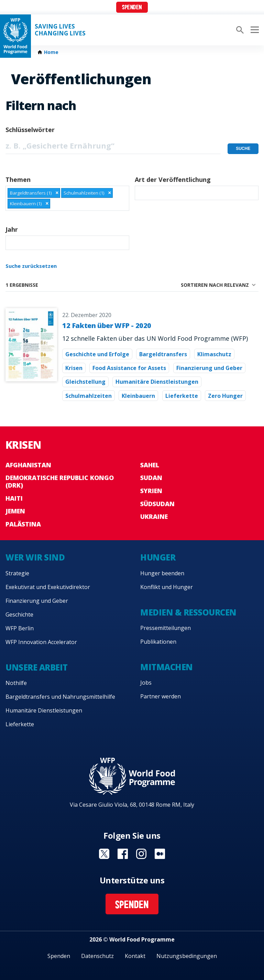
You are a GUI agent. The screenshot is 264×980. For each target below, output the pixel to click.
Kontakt (135, 956)
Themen (18, 179)
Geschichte (19, 614)
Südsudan (157, 504)
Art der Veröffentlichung (173, 179)
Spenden (132, 8)
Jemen (15, 511)
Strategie (17, 573)
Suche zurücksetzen (31, 266)
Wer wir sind (35, 557)
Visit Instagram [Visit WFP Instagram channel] (141, 854)
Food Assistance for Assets (129, 368)
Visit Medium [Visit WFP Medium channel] (160, 854)
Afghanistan (28, 465)
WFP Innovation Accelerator (41, 642)
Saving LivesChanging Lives (60, 30)
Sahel (150, 465)
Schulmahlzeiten (89, 396)
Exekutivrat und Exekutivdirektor (48, 587)
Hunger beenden (162, 573)
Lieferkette (182, 396)
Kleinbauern (138, 396)
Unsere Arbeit (37, 667)
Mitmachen (167, 667)
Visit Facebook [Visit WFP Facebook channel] (123, 854)
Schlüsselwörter (30, 130)
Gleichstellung (85, 382)
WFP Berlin (20, 628)
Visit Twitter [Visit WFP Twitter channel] (104, 854)
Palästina (23, 524)
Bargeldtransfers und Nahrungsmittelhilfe (60, 697)
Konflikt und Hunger (167, 587)
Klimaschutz (214, 354)
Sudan (151, 478)
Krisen (74, 368)
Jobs (146, 683)
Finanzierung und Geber (209, 368)
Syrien (151, 491)
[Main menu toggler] (254, 30)
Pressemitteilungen (166, 628)
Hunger (158, 557)
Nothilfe (16, 683)
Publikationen (158, 642)
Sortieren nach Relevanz (215, 285)
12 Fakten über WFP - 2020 (107, 325)
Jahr (12, 229)
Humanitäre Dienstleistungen (157, 382)
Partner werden (161, 696)
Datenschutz (97, 956)
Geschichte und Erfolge (97, 354)
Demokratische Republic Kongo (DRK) (60, 481)
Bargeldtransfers (163, 354)
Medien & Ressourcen (188, 612)
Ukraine (154, 516)
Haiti (14, 498)
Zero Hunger (225, 396)
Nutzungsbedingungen (187, 956)
